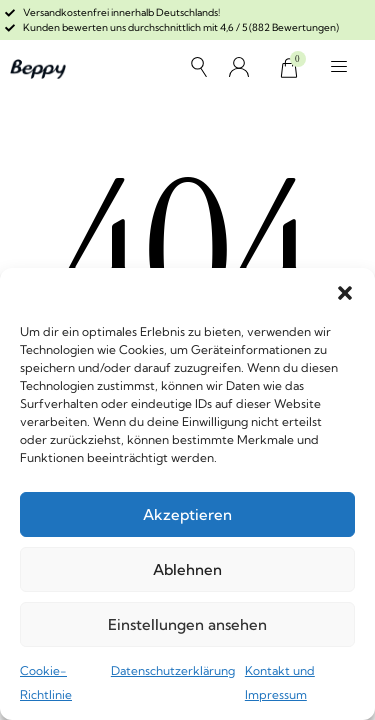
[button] (345, 293)
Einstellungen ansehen (187, 624)
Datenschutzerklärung (173, 670)
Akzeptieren (187, 514)
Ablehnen (187, 569)
